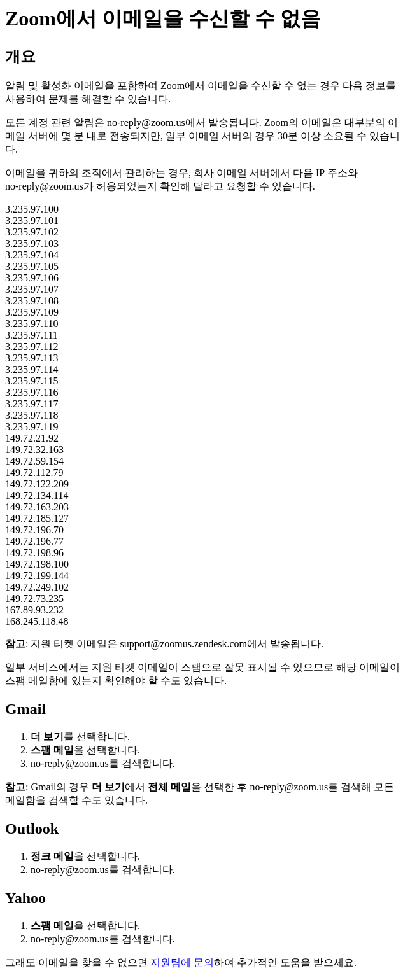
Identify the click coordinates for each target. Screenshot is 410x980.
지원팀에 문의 (182, 962)
